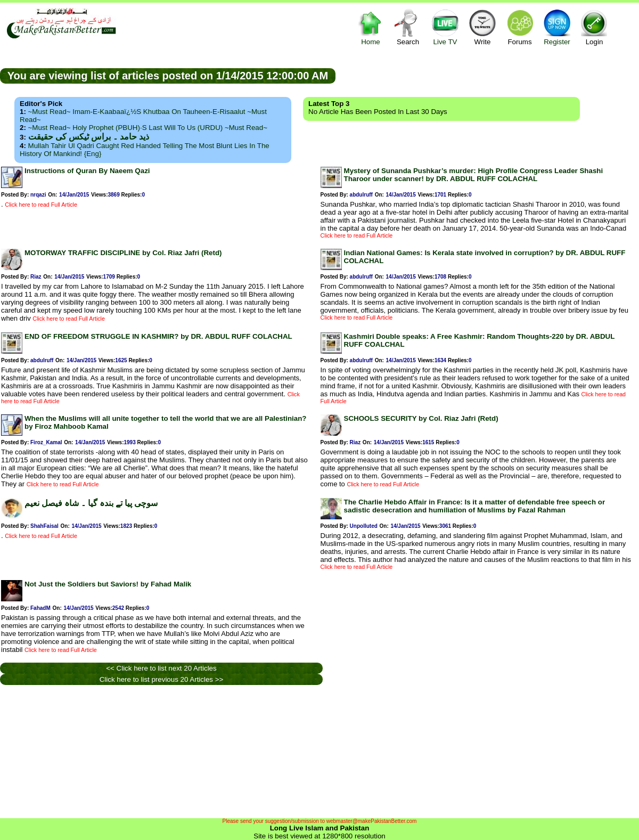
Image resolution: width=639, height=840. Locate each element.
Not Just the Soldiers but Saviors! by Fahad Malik (108, 584)
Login (594, 27)
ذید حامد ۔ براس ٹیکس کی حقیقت (89, 137)
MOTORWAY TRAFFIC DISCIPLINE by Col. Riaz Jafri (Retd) (123, 253)
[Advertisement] (487, 75)
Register (557, 27)
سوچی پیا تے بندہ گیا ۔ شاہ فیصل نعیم (91, 503)
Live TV (445, 27)
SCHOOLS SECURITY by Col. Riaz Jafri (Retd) (421, 418)
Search (408, 27)
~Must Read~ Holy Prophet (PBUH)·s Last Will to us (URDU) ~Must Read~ (148, 128)
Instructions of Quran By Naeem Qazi (87, 171)
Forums (520, 27)
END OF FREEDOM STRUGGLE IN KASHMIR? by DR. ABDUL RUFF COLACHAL (158, 336)
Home (371, 27)
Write (482, 27)
